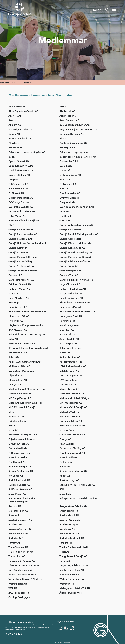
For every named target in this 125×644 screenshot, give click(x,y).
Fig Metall (65, 216)
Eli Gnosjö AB (16, 193)
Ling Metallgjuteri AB (71, 375)
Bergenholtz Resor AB (72, 134)
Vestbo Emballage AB (72, 570)
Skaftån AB (15, 506)
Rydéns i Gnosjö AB (19, 485)
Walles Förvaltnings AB (72, 579)
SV (94, 9)
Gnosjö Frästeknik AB (21, 239)
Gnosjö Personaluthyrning (23, 257)
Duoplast (14, 179)
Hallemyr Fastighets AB (73, 289)
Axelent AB (15, 125)
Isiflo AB (13, 339)
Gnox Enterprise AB (71, 271)
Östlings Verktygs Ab (20, 597)
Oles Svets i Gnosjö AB (72, 435)
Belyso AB (14, 134)
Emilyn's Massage (69, 198)
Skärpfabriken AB (18, 511)
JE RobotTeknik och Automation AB (29, 348)
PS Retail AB (66, 462)
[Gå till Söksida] (107, 9)
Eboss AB (65, 179)
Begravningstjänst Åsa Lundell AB (78, 129)
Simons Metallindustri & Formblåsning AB (22, 500)
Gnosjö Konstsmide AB (72, 248)
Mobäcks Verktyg (69, 412)
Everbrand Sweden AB (21, 207)
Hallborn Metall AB (19, 289)
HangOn (13, 293)
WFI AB (13, 588)
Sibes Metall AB (17, 494)
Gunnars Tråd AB (69, 275)
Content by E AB (69, 161)
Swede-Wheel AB (18, 534)
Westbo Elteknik (18, 584)
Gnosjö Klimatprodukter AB (75, 243)
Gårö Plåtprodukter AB (21, 280)
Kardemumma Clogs (71, 362)
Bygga (12, 157)
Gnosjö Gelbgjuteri (70, 239)
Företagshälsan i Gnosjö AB (24, 220)
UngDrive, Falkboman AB (74, 565)
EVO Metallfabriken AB (22, 211)
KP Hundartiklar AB (19, 366)
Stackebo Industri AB (20, 520)
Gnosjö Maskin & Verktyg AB (76, 252)
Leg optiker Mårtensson (22, 371)
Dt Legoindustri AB (70, 175)
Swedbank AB (67, 529)
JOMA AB (65, 353)
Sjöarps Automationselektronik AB (79, 498)
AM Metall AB (67, 111)
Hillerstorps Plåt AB (71, 307)
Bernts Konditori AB (20, 138)
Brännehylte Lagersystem (74, 152)
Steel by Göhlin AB (70, 520)
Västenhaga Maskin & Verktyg (25, 579)
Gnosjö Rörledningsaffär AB (75, 261)
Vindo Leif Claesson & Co (22, 575)
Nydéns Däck (67, 430)
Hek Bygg (14, 303)
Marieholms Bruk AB (20, 394)
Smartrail (14, 515)
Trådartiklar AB (17, 556)
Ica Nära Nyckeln (69, 325)
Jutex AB (14, 357)
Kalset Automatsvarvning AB (25, 362)
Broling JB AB (67, 148)
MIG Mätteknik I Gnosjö (22, 407)
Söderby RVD (16, 538)
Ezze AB (64, 211)
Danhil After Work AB (21, 170)
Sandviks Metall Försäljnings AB (77, 485)
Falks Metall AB (17, 216)
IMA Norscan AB (18, 330)
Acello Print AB (17, 107)
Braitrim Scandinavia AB (73, 143)
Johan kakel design (70, 348)
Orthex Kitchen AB (19, 444)
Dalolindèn (66, 166)
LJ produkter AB (18, 380)
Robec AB (65, 476)
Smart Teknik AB (69, 511)
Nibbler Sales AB (18, 421)
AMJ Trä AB (15, 116)
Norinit (12, 426)
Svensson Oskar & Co (20, 529)
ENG (100, 9)
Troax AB (65, 552)
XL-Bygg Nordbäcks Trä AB (75, 588)
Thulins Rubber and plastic (74, 547)
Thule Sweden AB (18, 547)
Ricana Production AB (21, 471)
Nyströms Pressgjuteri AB (23, 435)
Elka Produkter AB (70, 193)
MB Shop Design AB (20, 398)
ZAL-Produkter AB (19, 593)
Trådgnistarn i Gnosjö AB (73, 556)
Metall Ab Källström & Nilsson (25, 403)
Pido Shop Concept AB (72, 453)
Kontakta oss (14, 634)
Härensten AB (67, 321)
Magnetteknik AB (69, 389)
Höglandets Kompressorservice (26, 325)
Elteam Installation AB (21, 198)
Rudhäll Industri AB (19, 480)
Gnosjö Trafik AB (69, 266)
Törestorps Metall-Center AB (25, 565)
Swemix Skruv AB (69, 534)
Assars (12, 120)
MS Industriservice (70, 416)
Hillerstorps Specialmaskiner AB (77, 312)
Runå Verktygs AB (69, 480)
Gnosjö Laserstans (19, 252)
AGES (63, 107)
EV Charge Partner (19, 202)
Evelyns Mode (67, 202)
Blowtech (14, 143)
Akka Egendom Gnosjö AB (23, 111)
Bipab (63, 138)
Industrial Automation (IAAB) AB (27, 334)
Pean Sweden (67, 444)
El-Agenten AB (68, 184)
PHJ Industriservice (19, 453)
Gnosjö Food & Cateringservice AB (79, 234)
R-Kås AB (65, 467)
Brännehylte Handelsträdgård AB (27, 152)
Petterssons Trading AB (73, 448)
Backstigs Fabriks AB (20, 129)
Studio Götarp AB (69, 524)
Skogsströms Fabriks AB (73, 506)
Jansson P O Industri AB (22, 344)
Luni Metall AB (68, 385)
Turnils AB (65, 561)
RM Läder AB (16, 476)
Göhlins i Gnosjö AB (20, 284)
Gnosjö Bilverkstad (70, 230)
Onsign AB (65, 439)
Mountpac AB (16, 416)
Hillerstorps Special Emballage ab (27, 312)
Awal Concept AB (69, 120)
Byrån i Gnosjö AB (19, 161)
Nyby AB (13, 430)
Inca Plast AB (67, 330)
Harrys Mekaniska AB (71, 293)
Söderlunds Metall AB (72, 538)
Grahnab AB (15, 275)
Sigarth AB (66, 494)
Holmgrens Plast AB (71, 316)
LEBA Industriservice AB (73, 366)
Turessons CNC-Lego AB (22, 561)
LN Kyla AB (15, 385)
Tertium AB (66, 543)
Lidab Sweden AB (69, 371)
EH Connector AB (18, 184)
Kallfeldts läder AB (70, 357)
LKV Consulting (68, 380)
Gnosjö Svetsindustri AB (22, 266)
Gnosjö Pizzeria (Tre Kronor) (75, 257)
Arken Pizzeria (68, 116)
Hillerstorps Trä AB (19, 316)
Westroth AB (67, 584)
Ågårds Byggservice (71, 593)
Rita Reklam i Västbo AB (73, 471)
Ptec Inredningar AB (21, 467)
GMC (11, 225)
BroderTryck (15, 148)
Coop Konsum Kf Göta (21, 166)
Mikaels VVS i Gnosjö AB (73, 407)
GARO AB (65, 220)
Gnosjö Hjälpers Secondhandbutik (27, 243)
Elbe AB (64, 189)
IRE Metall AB (67, 334)
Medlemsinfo (6, 83)
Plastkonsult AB (17, 462)
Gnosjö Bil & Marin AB (21, 230)
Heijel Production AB (71, 298)
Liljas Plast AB (16, 375)
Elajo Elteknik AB (18, 189)
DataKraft (65, 170)
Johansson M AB (18, 353)
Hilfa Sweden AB (18, 307)
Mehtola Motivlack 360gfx (74, 398)
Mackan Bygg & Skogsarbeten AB (27, 389)
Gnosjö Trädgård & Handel (23, 271)
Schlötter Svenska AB (20, 489)
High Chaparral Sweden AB (75, 303)
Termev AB (15, 543)
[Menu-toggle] (114, 9)
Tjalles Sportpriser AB (21, 552)
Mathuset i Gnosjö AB (72, 394)
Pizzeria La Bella (18, 457)
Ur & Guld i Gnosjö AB (21, 570)
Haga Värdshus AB (70, 284)
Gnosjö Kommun (18, 248)
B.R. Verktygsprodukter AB (75, 125)
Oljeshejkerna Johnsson (22, 439)
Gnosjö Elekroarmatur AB (23, 234)
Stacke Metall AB (69, 515)
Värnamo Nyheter (69, 575)
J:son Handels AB (69, 339)
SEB (62, 489)
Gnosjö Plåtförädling (20, 261)
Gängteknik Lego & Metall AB (76, 280)
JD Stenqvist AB (69, 344)
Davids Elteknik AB (19, 175)
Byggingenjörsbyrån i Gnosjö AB (78, 157)
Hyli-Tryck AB (16, 321)
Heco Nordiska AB (19, 298)
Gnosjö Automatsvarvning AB (76, 225)
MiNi (11, 412)
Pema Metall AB (18, 448)
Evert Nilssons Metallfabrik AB (77, 207)
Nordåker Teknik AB (71, 421)
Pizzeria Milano (68, 457)
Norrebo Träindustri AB (73, 426)
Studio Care (15, 524)
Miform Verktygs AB (71, 403)
